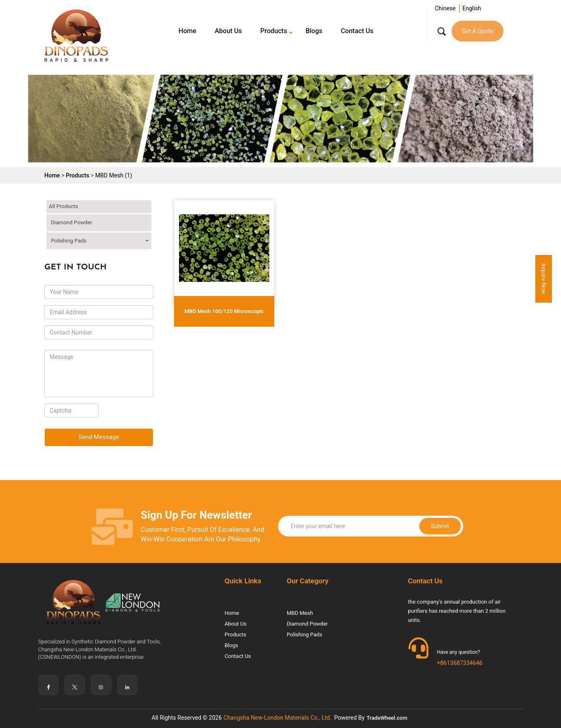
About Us (228, 31)
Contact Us (357, 31)
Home (187, 31)
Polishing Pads (69, 241)
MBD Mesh (300, 613)
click (145, 220)
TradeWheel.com (387, 718)
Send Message (99, 437)
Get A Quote (478, 31)
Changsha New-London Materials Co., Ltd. (277, 718)
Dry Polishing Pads (88, 253)
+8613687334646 (460, 663)
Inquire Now (544, 279)
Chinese (445, 8)
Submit (406, 526)
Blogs (314, 31)
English (472, 8)
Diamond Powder (71, 222)
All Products (63, 206)
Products (274, 31)
